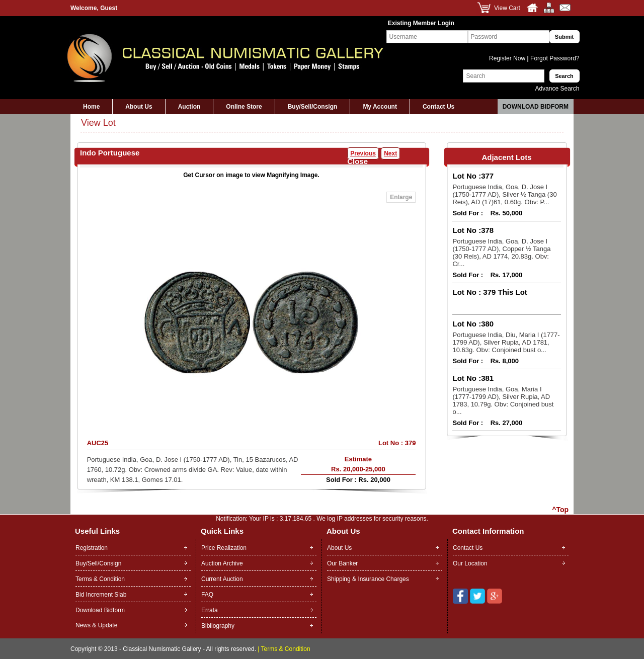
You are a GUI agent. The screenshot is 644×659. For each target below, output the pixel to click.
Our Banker (342, 563)
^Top (560, 510)
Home (91, 107)
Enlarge (401, 197)
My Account (380, 107)
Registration (92, 548)
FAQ (207, 595)
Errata (210, 610)
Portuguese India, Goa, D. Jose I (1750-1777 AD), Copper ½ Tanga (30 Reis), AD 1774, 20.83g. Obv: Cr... (501, 253)
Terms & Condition (100, 579)
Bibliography (218, 626)
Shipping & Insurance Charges (368, 579)
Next (390, 153)
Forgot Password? (554, 58)
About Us (139, 107)
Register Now (508, 58)
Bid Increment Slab (101, 595)
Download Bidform (536, 107)
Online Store (244, 107)
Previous (363, 153)
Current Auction (222, 579)
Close (357, 161)
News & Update (96, 625)
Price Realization (224, 548)
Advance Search (557, 89)
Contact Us (438, 107)
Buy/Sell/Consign (313, 107)
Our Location (470, 563)
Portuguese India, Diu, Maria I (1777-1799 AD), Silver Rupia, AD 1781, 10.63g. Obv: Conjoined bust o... (506, 342)
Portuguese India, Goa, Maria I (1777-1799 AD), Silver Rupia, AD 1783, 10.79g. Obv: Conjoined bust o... (503, 400)
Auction (189, 107)
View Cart (507, 8)
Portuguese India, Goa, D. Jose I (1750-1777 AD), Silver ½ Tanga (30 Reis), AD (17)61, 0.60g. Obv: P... (504, 194)
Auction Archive (222, 563)
